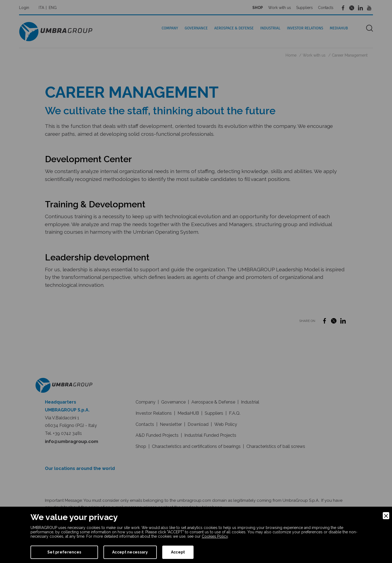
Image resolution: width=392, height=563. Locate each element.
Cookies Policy (215, 536)
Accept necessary (130, 552)
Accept (178, 552)
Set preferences (64, 552)
